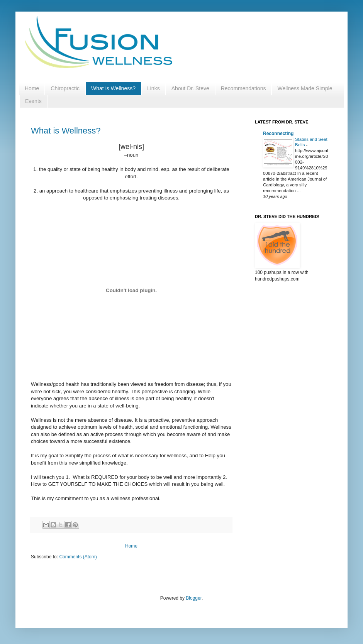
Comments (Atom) (78, 557)
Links (154, 88)
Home (32, 88)
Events (33, 101)
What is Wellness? (113, 88)
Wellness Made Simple (305, 88)
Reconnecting (278, 134)
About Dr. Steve (190, 88)
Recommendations (243, 88)
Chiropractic (65, 88)
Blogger (194, 598)
